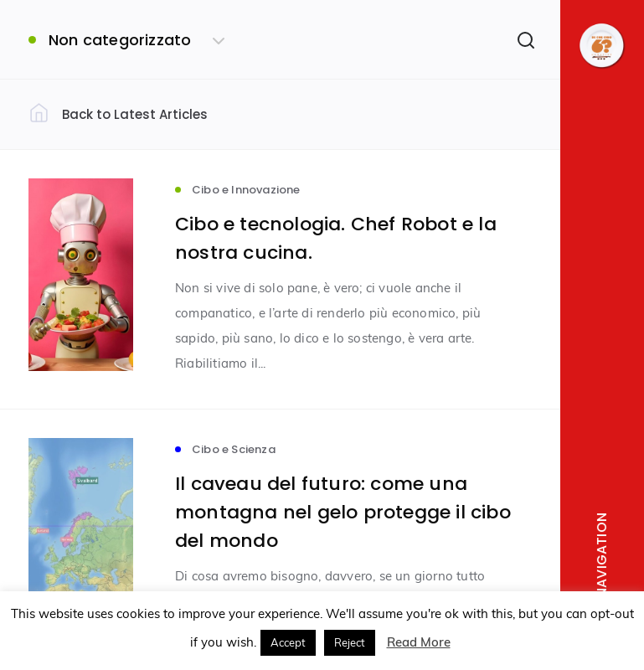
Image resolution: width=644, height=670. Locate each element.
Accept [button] (288, 642)
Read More (419, 642)
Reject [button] (350, 642)
